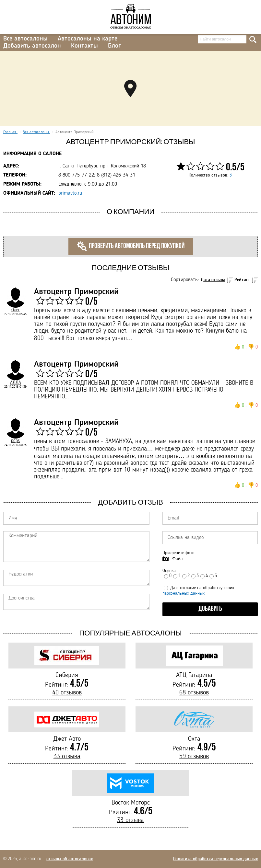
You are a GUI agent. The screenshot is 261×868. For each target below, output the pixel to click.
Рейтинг (242, 280)
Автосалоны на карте (88, 39)
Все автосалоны (25, 39)
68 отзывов (194, 693)
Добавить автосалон (32, 46)
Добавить (210, 609)
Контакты (84, 46)
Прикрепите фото (178, 553)
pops (15, 441)
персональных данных (184, 593)
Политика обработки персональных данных (215, 859)
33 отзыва (67, 757)
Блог (114, 46)
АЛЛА (16, 383)
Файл (177, 559)
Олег (16, 310)
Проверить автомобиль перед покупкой (131, 246)
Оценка (169, 571)
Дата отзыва (213, 280)
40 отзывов (67, 693)
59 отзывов (194, 757)
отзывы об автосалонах (70, 859)
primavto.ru (70, 193)
